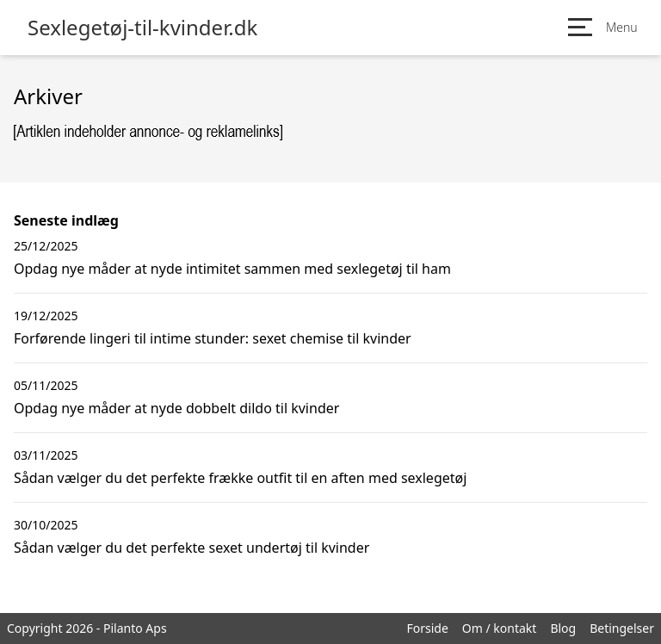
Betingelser (622, 628)
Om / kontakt (500, 628)
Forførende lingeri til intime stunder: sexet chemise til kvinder (213, 338)
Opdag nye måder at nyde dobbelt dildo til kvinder (176, 408)
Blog (563, 628)
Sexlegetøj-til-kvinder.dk (142, 28)
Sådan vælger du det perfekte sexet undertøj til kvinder (192, 548)
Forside (427, 628)
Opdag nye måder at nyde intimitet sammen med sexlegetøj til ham (232, 269)
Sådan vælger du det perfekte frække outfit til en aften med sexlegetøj (240, 478)
